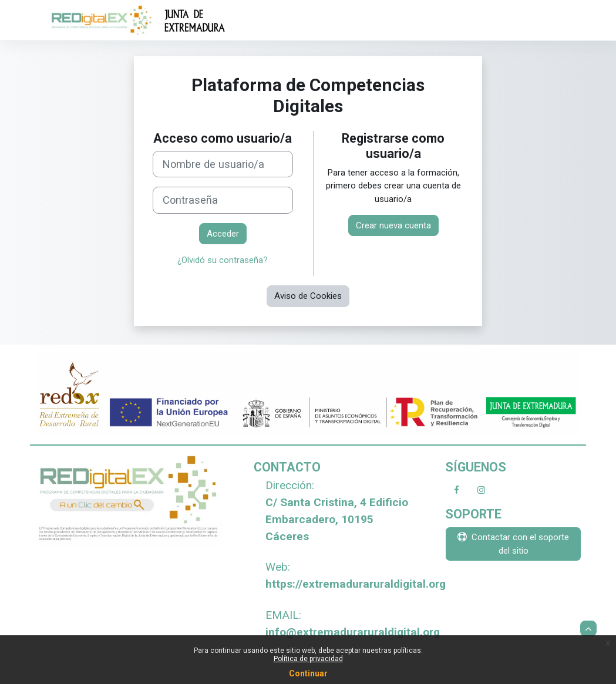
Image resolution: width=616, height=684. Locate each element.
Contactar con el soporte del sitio (513, 544)
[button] (588, 629)
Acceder (223, 234)
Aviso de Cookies (308, 296)
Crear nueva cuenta (393, 225)
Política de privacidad (308, 659)
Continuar (308, 673)
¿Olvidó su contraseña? (223, 260)
